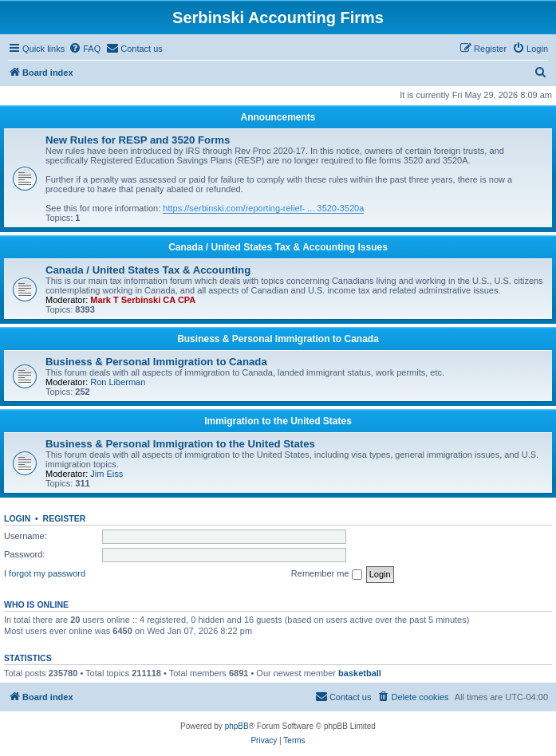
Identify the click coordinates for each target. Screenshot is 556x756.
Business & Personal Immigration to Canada (278, 339)
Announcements (278, 117)
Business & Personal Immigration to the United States (180, 444)
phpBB (237, 726)
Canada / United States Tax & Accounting (148, 270)
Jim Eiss (106, 474)
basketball (360, 673)
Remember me (327, 574)
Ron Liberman (118, 382)
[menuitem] (85, 49)
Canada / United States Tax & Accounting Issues (278, 247)
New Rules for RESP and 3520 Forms (138, 140)
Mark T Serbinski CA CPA (143, 300)
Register (65, 518)
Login (17, 518)
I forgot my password (45, 573)
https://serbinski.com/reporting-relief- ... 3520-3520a (263, 208)
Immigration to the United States (278, 421)
